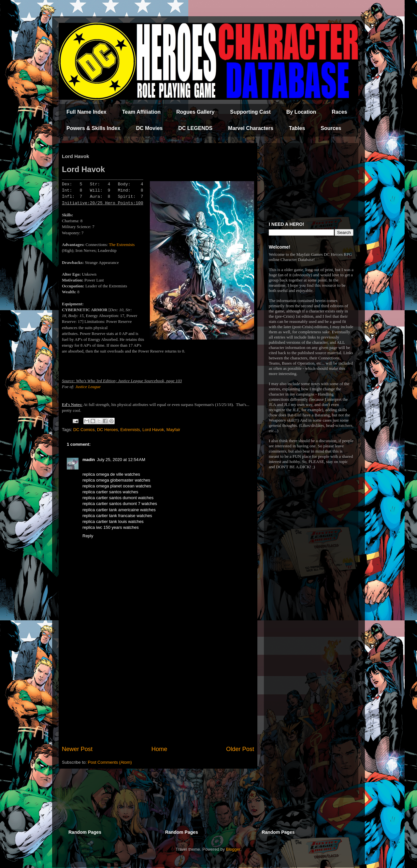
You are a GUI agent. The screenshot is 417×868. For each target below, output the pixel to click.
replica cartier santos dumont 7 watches (120, 504)
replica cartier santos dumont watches (118, 498)
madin (89, 460)
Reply (88, 536)
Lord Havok (153, 430)
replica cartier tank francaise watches (117, 516)
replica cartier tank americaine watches (119, 510)
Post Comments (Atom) (110, 762)
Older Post (240, 749)
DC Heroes (108, 430)
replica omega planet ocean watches (117, 486)
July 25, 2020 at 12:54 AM (121, 460)
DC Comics (84, 430)
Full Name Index (86, 112)
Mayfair (173, 430)
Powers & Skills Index (93, 128)
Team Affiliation (141, 112)
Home (159, 749)
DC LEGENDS (195, 128)
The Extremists (122, 245)
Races (339, 112)
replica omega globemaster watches (116, 480)
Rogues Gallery (195, 112)
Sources (331, 128)
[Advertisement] (158, 691)
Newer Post (77, 749)
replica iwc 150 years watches (111, 527)
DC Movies (149, 128)
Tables (297, 128)
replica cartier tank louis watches (113, 521)
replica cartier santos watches (110, 492)
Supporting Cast (250, 112)
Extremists (130, 430)
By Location (301, 112)
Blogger (233, 849)
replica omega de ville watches (111, 474)
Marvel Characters (251, 128)
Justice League (88, 387)
